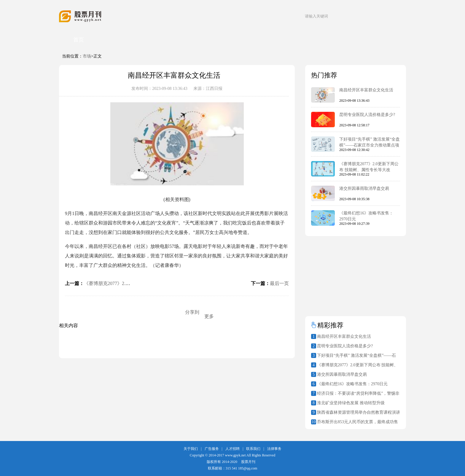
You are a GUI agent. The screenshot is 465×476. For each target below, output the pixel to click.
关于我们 (191, 449)
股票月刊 (248, 462)
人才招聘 (232, 449)
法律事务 (274, 449)
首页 (79, 40)
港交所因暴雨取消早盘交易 (364, 188)
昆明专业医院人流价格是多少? (367, 115)
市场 (87, 56)
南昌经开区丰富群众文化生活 (366, 90)
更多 (209, 316)
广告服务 (212, 449)
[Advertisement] (342, 273)
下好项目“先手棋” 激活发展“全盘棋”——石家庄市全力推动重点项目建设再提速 (370, 145)
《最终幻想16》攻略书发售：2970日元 (352, 384)
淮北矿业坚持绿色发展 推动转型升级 (351, 403)
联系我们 (253, 449)
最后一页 (279, 283)
